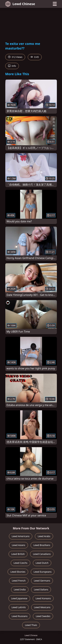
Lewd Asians (19, 545)
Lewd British (18, 554)
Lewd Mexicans (42, 607)
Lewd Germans (42, 581)
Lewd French (19, 581)
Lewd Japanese (19, 598)
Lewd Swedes (43, 616)
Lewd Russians (20, 616)
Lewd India (20, 589)
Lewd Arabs (44, 536)
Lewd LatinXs (19, 607)
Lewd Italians (41, 589)
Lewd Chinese (20, 4)
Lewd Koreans (43, 598)
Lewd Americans (21, 536)
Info (12, 66)
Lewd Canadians (42, 554)
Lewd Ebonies (18, 572)
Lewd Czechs (21, 563)
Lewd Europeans (42, 572)
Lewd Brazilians (42, 545)
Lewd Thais (31, 625)
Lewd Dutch (42, 563)
